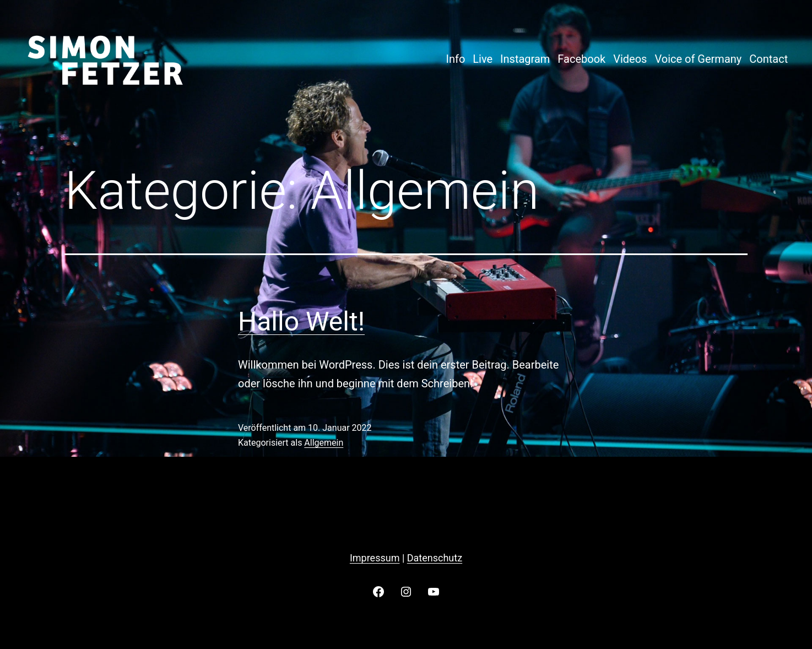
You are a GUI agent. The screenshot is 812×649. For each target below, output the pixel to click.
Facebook (581, 59)
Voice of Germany (698, 59)
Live (483, 59)
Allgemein (324, 443)
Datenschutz (435, 558)
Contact (768, 59)
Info (455, 59)
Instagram (525, 59)
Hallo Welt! (301, 321)
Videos (630, 59)
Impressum (375, 558)
